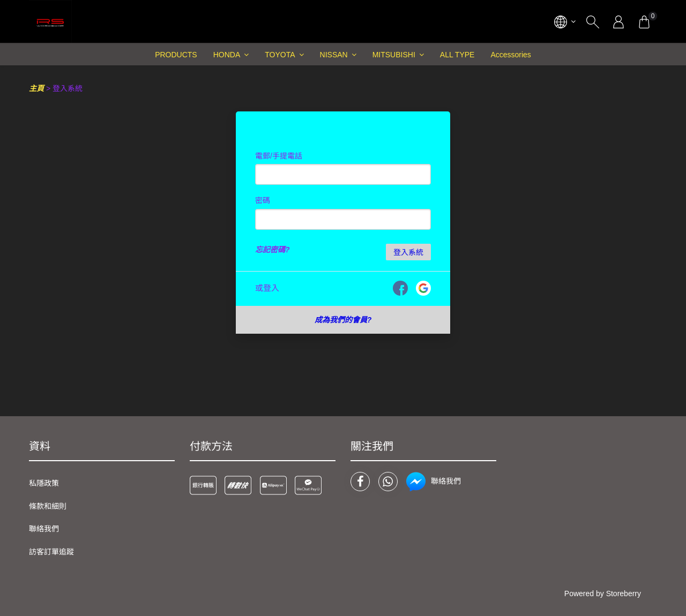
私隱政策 (44, 483)
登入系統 (408, 252)
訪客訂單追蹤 (51, 552)
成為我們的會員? (343, 320)
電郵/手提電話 (279, 156)
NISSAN (334, 55)
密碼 (263, 200)
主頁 (36, 88)
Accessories (510, 55)
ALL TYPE (457, 55)
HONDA (227, 55)
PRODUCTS (176, 55)
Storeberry (624, 594)
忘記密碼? (273, 250)
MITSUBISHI (394, 55)
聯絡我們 (44, 529)
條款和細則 (48, 506)
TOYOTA (280, 55)
